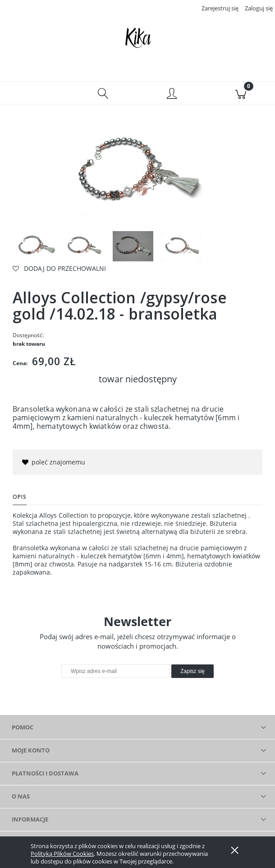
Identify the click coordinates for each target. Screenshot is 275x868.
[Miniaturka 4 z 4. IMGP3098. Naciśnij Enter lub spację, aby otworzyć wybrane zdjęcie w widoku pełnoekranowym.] (181, 246)
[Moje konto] (172, 94)
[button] (34, 93)
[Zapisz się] (192, 672)
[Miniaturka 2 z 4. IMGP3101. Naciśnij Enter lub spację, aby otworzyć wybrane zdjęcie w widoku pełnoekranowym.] (84, 246)
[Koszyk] (241, 93)
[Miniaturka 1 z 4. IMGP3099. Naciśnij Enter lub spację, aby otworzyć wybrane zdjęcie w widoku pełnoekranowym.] (36, 246)
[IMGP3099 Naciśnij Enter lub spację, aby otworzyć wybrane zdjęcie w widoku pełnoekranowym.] (137, 174)
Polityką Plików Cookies (62, 854)
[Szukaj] (103, 93)
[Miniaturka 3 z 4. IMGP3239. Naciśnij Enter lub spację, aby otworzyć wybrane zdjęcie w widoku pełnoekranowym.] (133, 246)
